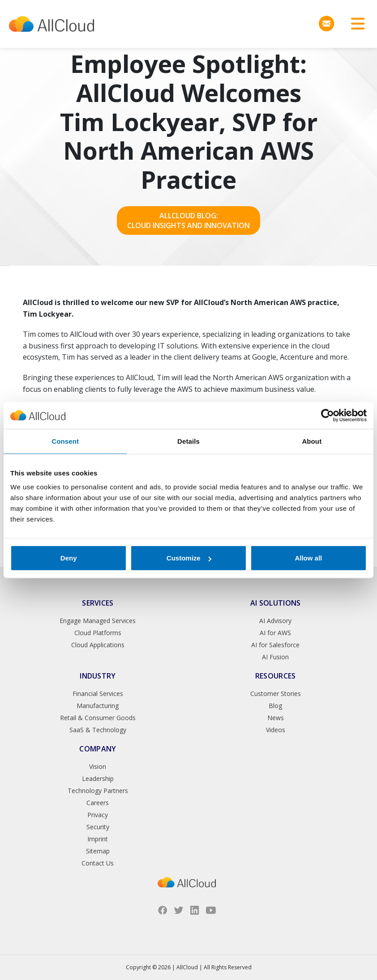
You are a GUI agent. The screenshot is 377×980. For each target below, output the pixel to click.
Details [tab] (188, 441)
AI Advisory (275, 621)
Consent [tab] (65, 441)
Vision (98, 766)
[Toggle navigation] (355, 24)
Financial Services (98, 694)
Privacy (98, 815)
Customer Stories (276, 694)
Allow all (308, 558)
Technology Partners (98, 791)
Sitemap (98, 851)
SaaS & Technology (98, 730)
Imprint (98, 839)
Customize (189, 558)
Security (98, 827)
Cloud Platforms (98, 633)
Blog (275, 706)
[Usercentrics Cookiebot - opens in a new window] (328, 415)
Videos (276, 730)
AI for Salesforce (275, 645)
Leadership (98, 778)
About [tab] (312, 441)
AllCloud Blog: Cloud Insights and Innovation (188, 221)
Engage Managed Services (98, 621)
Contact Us (98, 863)
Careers (98, 803)
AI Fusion (275, 657)
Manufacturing (98, 706)
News (276, 718)
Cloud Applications (98, 645)
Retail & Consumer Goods (98, 718)
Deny (69, 558)
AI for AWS (275, 633)
